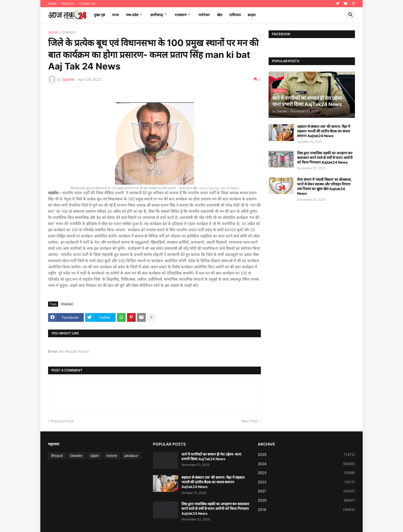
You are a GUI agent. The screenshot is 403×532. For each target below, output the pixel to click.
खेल (219, 15)
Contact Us (87, 3)
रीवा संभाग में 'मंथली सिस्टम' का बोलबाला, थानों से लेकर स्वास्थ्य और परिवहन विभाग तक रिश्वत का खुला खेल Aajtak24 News (324, 187)
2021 (306, 491)
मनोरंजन (204, 15)
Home (52, 3)
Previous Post (62, 421)
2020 (306, 500)
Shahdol (69, 32)
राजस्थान (181, 15)
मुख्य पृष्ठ (99, 15)
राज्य (115, 15)
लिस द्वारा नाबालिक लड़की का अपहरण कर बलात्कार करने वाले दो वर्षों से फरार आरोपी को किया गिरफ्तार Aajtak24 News (325, 158)
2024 (306, 464)
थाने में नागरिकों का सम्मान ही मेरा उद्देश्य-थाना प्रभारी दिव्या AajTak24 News (211, 456)
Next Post (250, 421)
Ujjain (94, 455)
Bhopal (57, 455)
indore (112, 455)
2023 (306, 473)
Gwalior (76, 455)
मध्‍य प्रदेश (132, 15)
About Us (68, 3)
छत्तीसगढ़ (157, 15)
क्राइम (252, 15)
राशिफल (235, 15)
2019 (306, 510)
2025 (306, 455)
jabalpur (131, 455)
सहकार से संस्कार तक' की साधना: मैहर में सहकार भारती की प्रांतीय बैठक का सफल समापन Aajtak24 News (324, 131)
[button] (351, 15)
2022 (306, 482)
